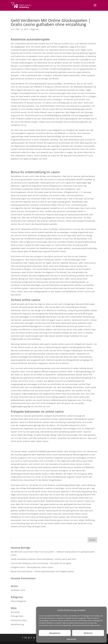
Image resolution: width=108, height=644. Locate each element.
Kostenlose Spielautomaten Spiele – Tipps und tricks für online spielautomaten (46, 446)
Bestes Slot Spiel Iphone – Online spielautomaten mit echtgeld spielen (42, 571)
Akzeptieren (55, 633)
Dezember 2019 (18, 590)
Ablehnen (88, 633)
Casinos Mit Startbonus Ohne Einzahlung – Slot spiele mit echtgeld (41, 563)
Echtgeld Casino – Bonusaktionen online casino (32, 567)
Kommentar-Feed (19, 620)
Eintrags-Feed (17, 616)
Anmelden (15, 612)
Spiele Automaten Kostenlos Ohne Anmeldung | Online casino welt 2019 (43, 559)
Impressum (35, 637)
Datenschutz (71, 639)
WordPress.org (17, 624)
